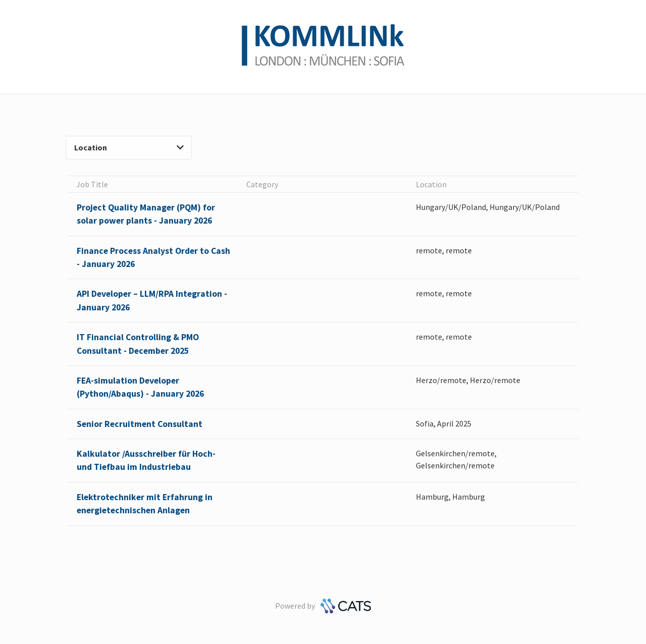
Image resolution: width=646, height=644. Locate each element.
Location (129, 147)
